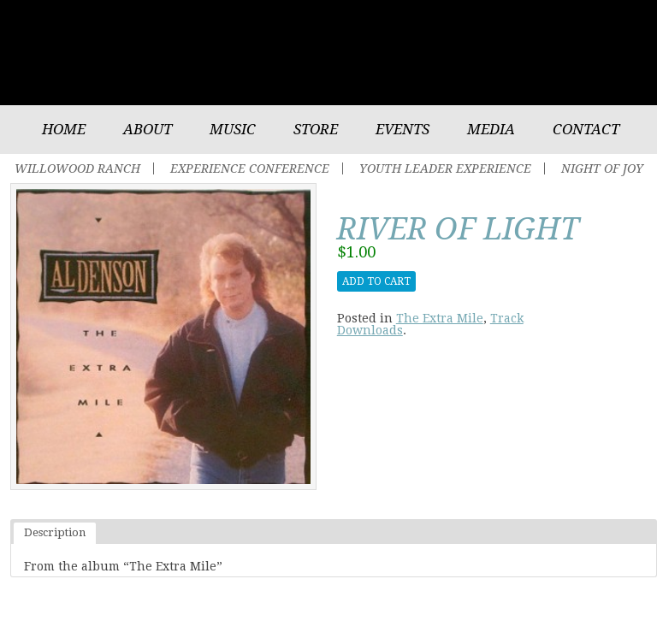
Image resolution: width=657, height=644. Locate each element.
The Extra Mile (440, 318)
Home (64, 129)
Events (402, 129)
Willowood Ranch (77, 168)
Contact (586, 129)
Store (316, 129)
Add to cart (376, 281)
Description (55, 532)
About (148, 129)
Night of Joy (602, 168)
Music (233, 129)
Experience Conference (250, 168)
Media (491, 129)
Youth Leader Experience (445, 168)
